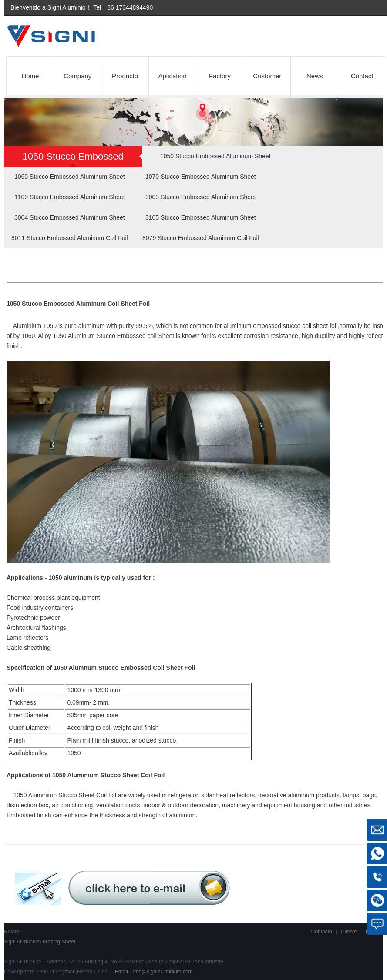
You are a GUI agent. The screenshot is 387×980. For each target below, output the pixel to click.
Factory (220, 76)
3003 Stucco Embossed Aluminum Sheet (201, 197)
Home (30, 76)
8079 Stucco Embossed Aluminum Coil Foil (201, 238)
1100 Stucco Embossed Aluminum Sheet (70, 197)
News (315, 76)
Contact (362, 76)
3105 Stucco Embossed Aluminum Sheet (201, 217)
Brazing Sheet (59, 942)
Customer (267, 76)
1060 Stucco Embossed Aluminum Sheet (70, 177)
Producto (125, 76)
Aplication (173, 76)
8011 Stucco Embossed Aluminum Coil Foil (70, 238)
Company (77, 76)
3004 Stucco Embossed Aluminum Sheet (70, 217)
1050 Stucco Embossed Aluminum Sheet (215, 156)
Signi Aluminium (22, 942)
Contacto (322, 932)
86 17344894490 (130, 7)
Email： (153, 972)
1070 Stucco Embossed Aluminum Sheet (201, 177)
